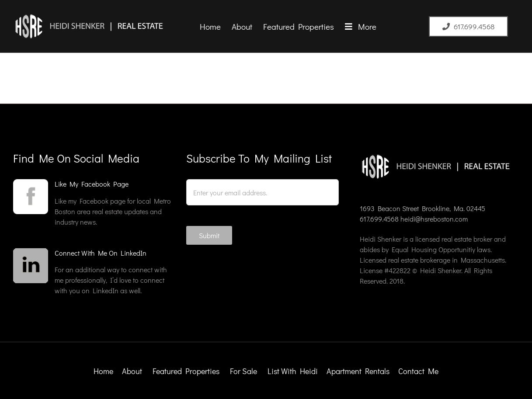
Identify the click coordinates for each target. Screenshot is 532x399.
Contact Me (418, 371)
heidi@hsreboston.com (434, 219)
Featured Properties (187, 371)
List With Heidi (294, 371)
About (132, 371)
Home (103, 371)
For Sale (243, 371)
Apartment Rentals (359, 371)
